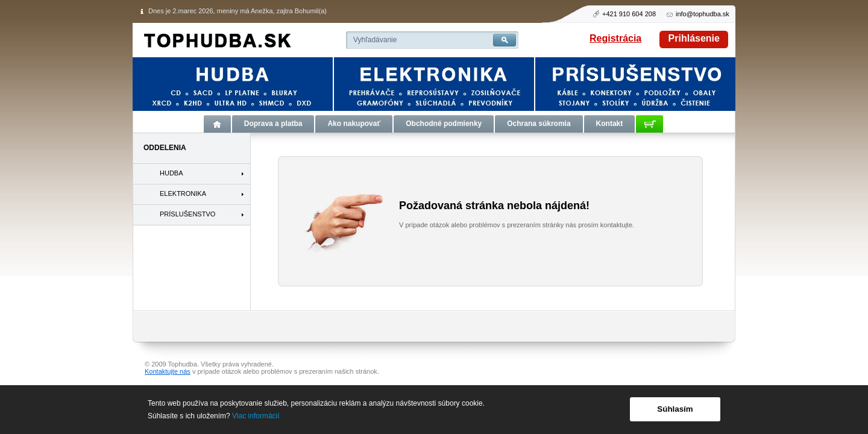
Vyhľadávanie (375, 40)
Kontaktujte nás (168, 371)
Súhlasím (675, 409)
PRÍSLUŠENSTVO (187, 214)
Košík (649, 124)
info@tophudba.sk (703, 14)
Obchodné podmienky (444, 124)
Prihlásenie (694, 38)
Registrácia (615, 38)
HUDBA (171, 173)
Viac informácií (256, 416)
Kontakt (610, 124)
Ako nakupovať (354, 124)
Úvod (217, 124)
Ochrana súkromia (539, 124)
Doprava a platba (273, 124)
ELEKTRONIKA (183, 193)
